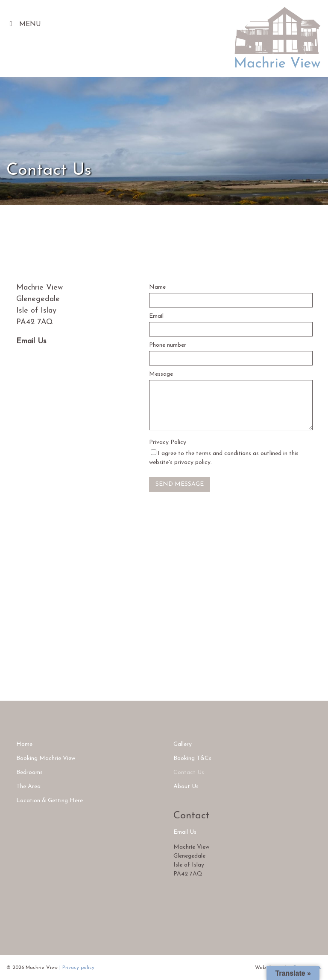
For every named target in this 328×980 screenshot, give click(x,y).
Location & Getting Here (50, 801)
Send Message (180, 484)
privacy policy (192, 462)
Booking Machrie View (46, 758)
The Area (28, 787)
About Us (186, 787)
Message (161, 374)
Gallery (183, 744)
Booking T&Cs (192, 758)
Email (156, 316)
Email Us (31, 341)
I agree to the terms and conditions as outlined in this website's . (224, 458)
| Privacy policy (77, 968)
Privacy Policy (168, 442)
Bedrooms (29, 773)
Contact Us (189, 773)
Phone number (168, 345)
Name (157, 287)
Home (24, 744)
